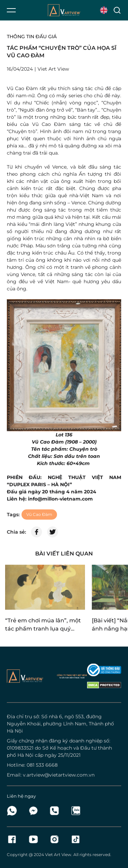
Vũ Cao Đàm (39, 514)
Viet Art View (58, 855)
